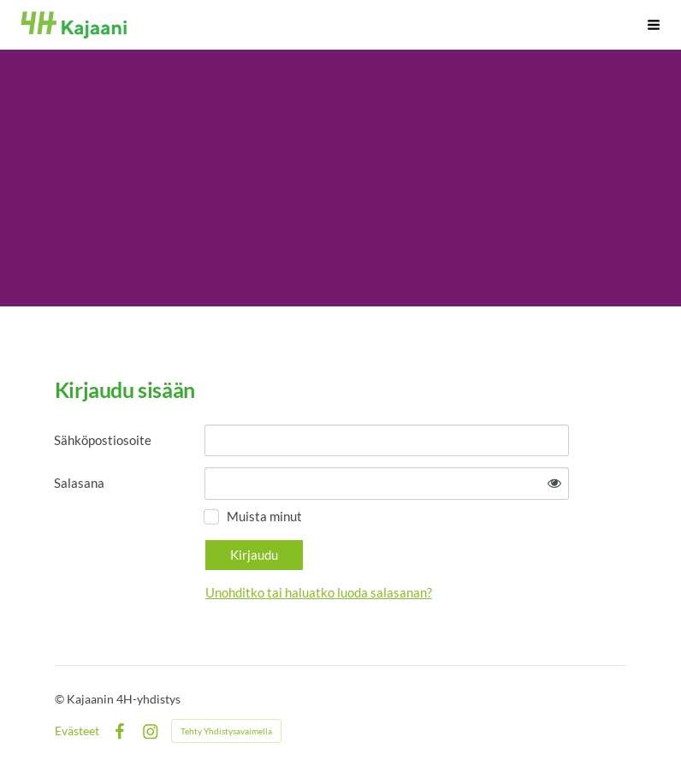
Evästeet (77, 731)
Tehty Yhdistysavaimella (226, 731)
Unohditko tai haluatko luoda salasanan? (319, 592)
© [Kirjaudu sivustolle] (61, 699)
